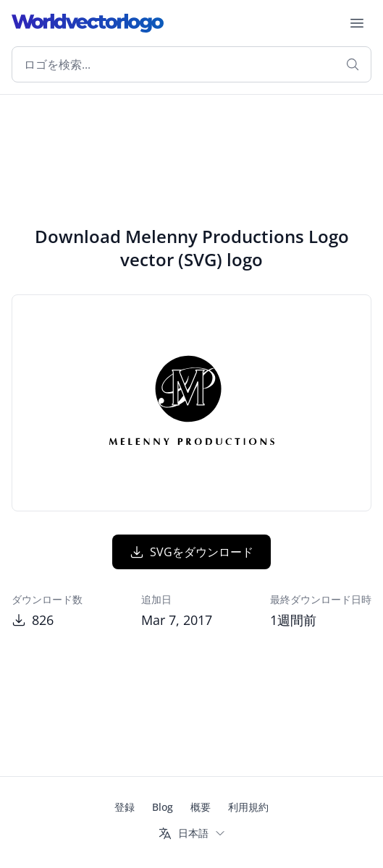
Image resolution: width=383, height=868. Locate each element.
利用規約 (248, 807)
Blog (163, 807)
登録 (125, 807)
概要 (201, 807)
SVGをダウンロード (191, 552)
